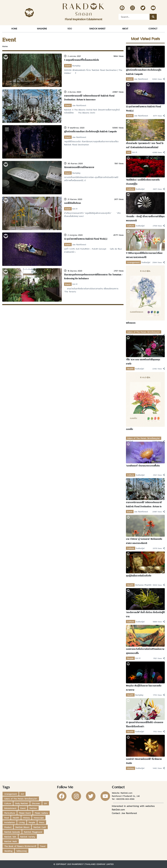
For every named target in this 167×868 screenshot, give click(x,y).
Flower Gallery (41, 813)
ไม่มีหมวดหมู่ (22, 851)
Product (8, 827)
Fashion (33, 808)
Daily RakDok (22, 803)
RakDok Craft (40, 827)
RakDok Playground (33, 832)
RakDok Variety (28, 837)
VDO (70, 29)
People (130, 658)
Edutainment (10, 808)
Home (14, 29)
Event (68, 66)
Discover (36, 803)
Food (7, 818)
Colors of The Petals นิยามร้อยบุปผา (144, 332)
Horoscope (39, 818)
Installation (10, 822)
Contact (153, 29)
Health (130, 369)
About (125, 29)
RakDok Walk (11, 841)
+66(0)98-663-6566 (125, 799)
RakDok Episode (12, 832)
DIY (46, 803)
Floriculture (10, 813)
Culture (131, 189)
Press (42, 822)
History (130, 768)
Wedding (8, 851)
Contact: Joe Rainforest (124, 813)
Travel (43, 846)
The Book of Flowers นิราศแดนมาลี (20, 846)
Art (129, 152)
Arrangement (133, 262)
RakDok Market (97, 29)
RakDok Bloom (22, 827)
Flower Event (25, 813)
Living (22, 822)
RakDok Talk (10, 837)
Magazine (42, 29)
